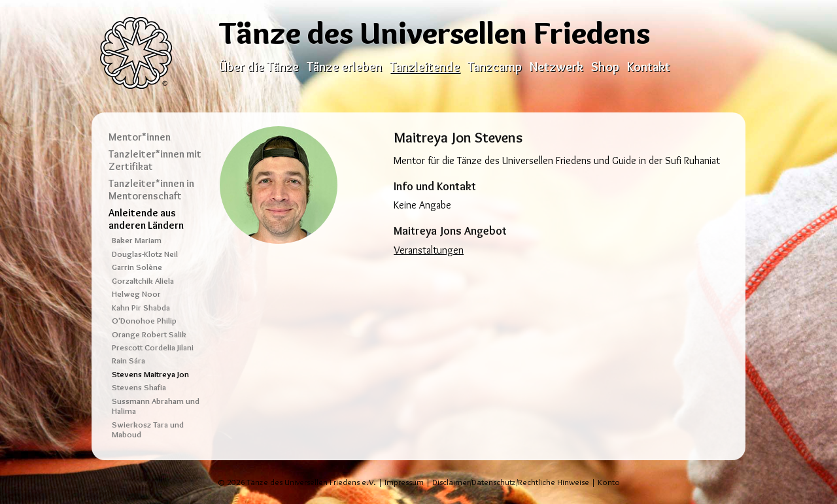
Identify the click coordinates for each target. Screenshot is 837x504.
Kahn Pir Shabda (141, 308)
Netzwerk (556, 67)
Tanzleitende (425, 67)
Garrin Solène (137, 267)
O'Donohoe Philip (144, 321)
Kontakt (649, 67)
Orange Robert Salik (149, 334)
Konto (609, 482)
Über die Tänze (259, 67)
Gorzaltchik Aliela (143, 281)
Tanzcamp (495, 67)
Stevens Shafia (139, 387)
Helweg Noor (136, 294)
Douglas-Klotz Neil (145, 254)
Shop (605, 67)
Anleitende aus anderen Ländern (146, 219)
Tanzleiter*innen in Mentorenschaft (151, 190)
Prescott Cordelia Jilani (153, 347)
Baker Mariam (137, 240)
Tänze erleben (344, 67)
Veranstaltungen (429, 250)
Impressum (404, 482)
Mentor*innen (140, 137)
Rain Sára (128, 361)
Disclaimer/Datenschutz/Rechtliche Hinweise (511, 482)
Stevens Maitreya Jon (150, 374)
